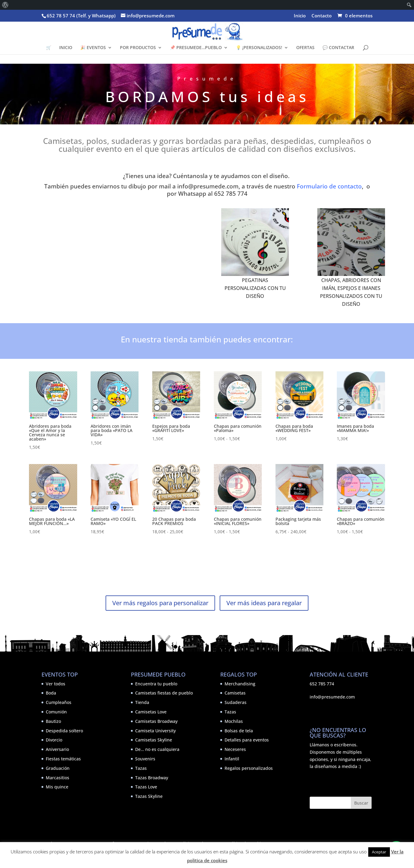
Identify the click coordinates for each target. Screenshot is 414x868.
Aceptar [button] (379, 852)
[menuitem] (5, 5)
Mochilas (234, 721)
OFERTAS (305, 48)
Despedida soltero (64, 731)
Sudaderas (236, 702)
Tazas (141, 768)
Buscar (361, 803)
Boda (51, 693)
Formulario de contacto (329, 186)
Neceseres (235, 749)
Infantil (232, 759)
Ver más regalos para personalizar (160, 603)
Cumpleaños (59, 702)
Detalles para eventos (247, 740)
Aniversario (57, 749)
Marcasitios (58, 778)
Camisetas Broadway (156, 721)
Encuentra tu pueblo (156, 684)
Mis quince (57, 787)
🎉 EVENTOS (93, 48)
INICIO (66, 48)
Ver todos (56, 684)
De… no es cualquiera (157, 749)
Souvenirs (145, 759)
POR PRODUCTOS (138, 48)
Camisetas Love (151, 712)
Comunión (56, 712)
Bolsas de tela (239, 731)
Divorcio (54, 740)
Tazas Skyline (149, 796)
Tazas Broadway (152, 778)
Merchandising (240, 684)
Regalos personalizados (249, 768)
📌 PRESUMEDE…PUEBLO (196, 48)
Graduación (58, 768)
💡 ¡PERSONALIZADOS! (259, 48)
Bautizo (53, 721)
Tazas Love (146, 787)
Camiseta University (155, 731)
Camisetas (235, 693)
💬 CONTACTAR (338, 48)
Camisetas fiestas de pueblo (164, 693)
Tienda (142, 702)
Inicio (300, 16)
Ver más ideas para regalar (264, 603)
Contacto (322, 16)
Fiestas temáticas (63, 759)
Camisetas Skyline (154, 740)
